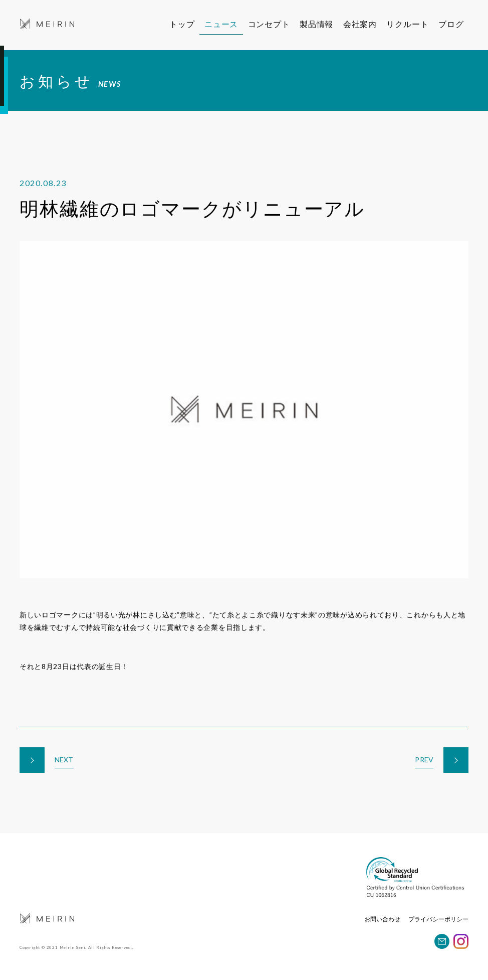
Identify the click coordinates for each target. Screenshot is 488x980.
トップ (182, 24)
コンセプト (270, 24)
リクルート (414, 24)
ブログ (456, 24)
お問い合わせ (382, 919)
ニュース (221, 24)
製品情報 (318, 24)
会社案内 (363, 24)
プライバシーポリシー (438, 919)
